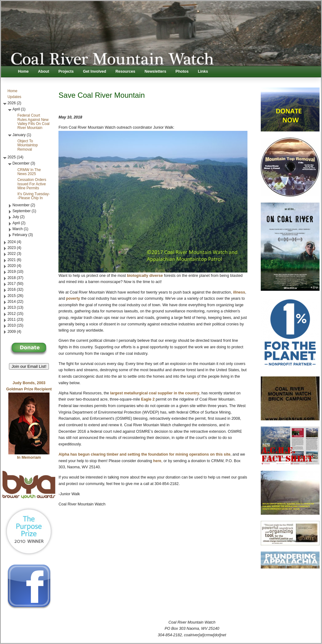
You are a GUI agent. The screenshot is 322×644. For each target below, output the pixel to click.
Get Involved (94, 71)
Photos (182, 71)
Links (203, 71)
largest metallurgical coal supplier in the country (155, 393)
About (44, 71)
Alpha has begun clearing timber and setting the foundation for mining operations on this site (144, 454)
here (157, 461)
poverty (73, 298)
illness (238, 292)
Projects (66, 71)
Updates (14, 97)
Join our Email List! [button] (29, 366)
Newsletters (155, 71)
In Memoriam (29, 457)
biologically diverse (144, 276)
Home (23, 71)
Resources (125, 71)
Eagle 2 (148, 399)
